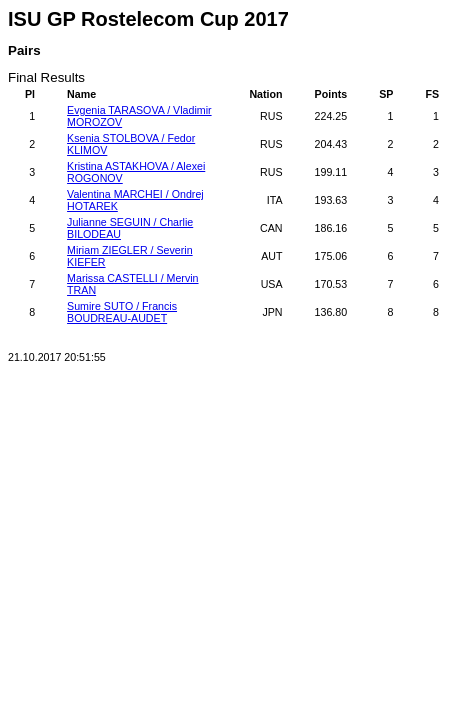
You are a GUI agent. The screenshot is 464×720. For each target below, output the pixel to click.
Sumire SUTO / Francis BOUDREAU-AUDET (122, 312)
